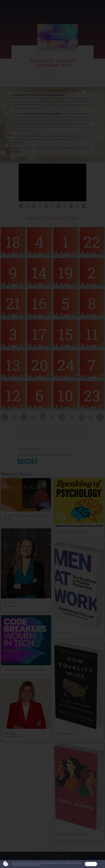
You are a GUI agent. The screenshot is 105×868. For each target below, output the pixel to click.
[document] (52, 434)
